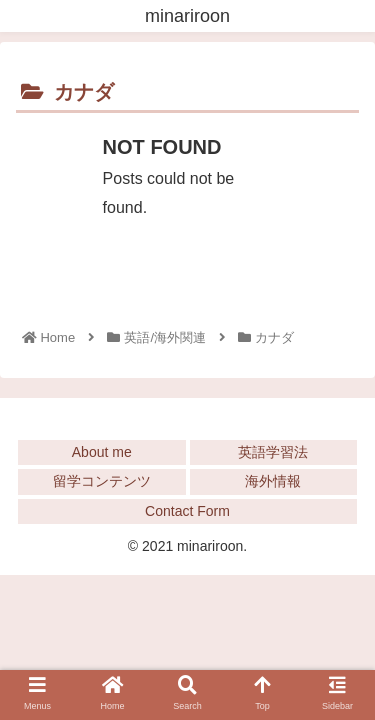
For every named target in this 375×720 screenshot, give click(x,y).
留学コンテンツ (102, 481)
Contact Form (187, 511)
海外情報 (273, 481)
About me (102, 452)
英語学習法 (273, 452)
